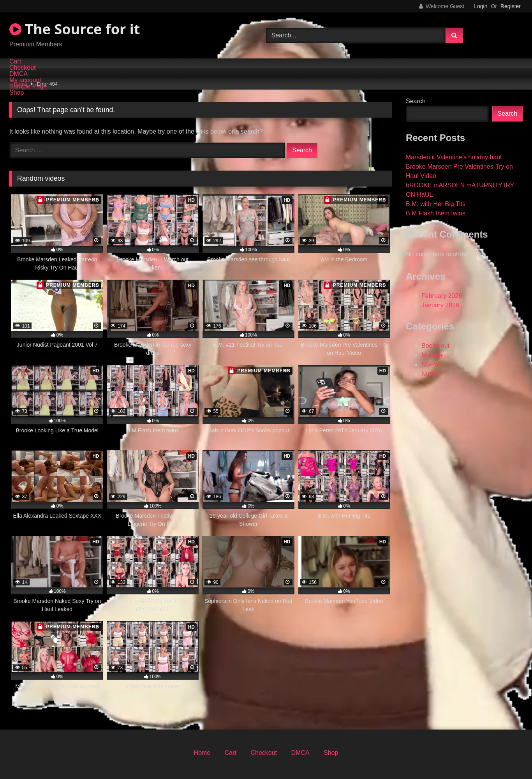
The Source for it (75, 29)
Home (202, 753)
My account (25, 80)
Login (481, 6)
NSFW (431, 364)
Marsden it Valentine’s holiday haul (454, 157)
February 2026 (442, 296)
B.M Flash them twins (436, 213)
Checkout (23, 68)
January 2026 (440, 305)
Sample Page (28, 86)
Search (416, 101)
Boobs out (435, 346)
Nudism (432, 374)
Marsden (433, 355)
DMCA (18, 74)
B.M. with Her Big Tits (436, 204)
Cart (15, 62)
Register (511, 6)
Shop (17, 93)
